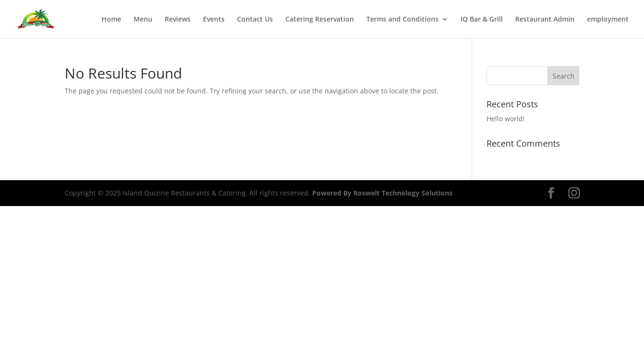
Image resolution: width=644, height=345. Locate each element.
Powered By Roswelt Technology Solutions (382, 193)
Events (214, 20)
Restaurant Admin (545, 20)
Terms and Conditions (402, 20)
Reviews (178, 20)
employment (608, 20)
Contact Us (255, 20)
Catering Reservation (320, 20)
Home (111, 20)
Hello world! (506, 119)
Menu (143, 20)
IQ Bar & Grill (482, 20)
